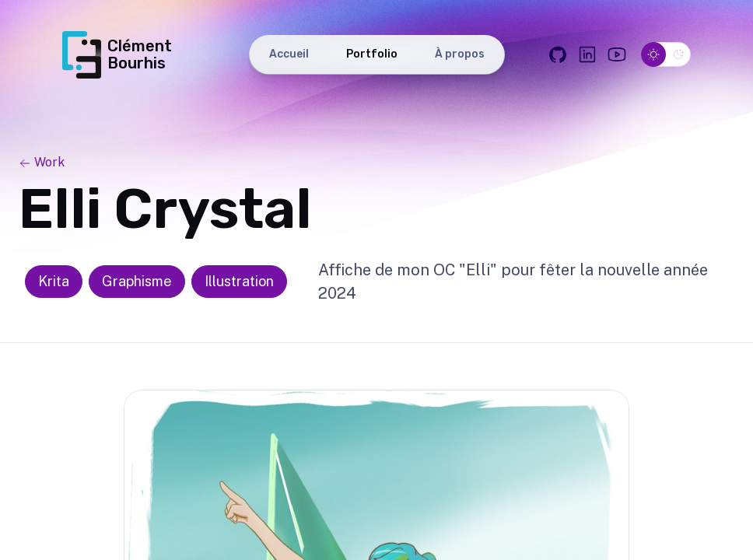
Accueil (289, 54)
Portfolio (372, 54)
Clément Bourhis (117, 55)
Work (42, 162)
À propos (460, 54)
